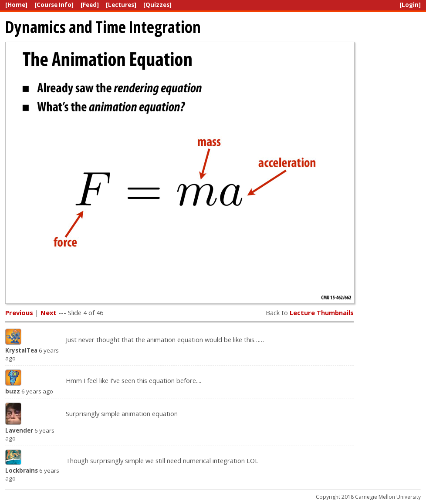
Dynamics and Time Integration (103, 27)
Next (49, 312)
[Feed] (90, 5)
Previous (19, 312)
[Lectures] (121, 5)
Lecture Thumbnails (322, 312)
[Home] (16, 5)
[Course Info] (54, 5)
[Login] (410, 5)
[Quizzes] (157, 5)
